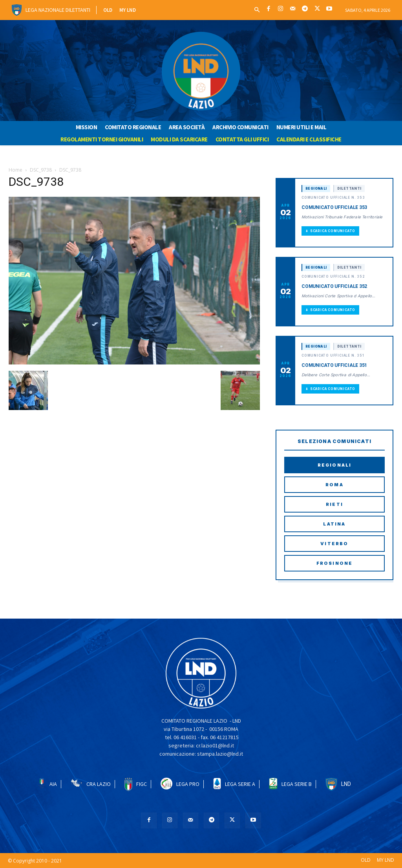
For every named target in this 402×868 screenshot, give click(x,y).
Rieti (334, 504)
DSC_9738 (41, 170)
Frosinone (335, 563)
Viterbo (334, 544)
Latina (334, 524)
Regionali (335, 465)
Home (16, 170)
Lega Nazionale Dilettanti (58, 10)
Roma (334, 485)
